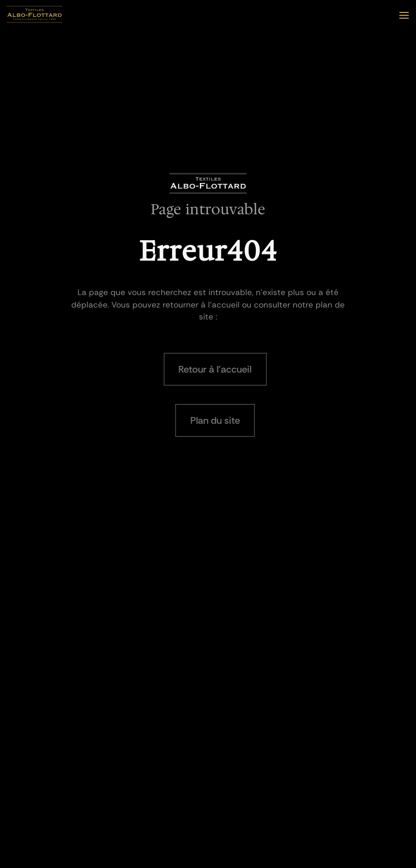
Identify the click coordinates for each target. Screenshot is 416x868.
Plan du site (217, 420)
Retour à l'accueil (217, 369)
